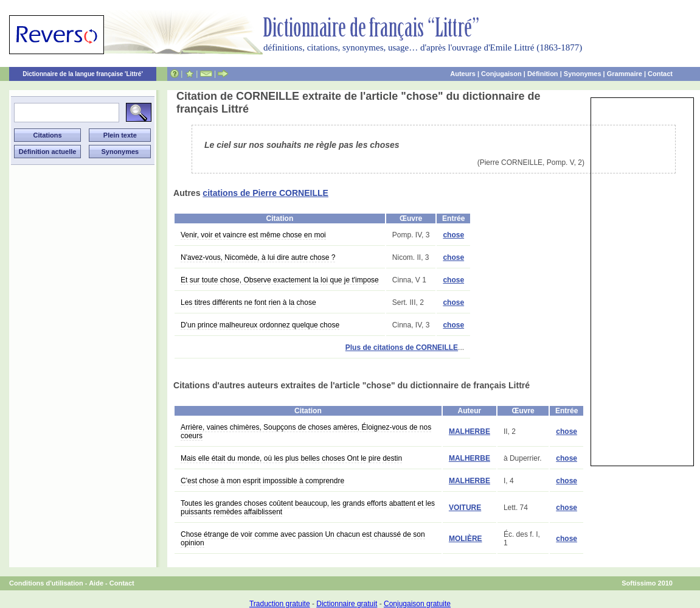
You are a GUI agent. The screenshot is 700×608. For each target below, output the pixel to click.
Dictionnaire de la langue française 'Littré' (83, 74)
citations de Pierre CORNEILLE (265, 193)
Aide (96, 583)
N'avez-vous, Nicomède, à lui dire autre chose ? (258, 257)
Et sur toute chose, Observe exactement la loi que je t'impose (280, 280)
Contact (660, 74)
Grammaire (625, 74)
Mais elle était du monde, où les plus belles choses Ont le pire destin (291, 458)
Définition (543, 74)
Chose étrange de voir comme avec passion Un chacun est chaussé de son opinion (303, 539)
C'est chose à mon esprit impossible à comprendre (262, 481)
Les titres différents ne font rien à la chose (248, 302)
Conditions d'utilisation (46, 583)
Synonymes (583, 74)
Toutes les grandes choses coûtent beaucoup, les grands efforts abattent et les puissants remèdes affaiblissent (308, 508)
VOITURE (465, 508)
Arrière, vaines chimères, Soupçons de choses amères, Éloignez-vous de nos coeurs (306, 432)
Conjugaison (501, 74)
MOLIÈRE (466, 539)
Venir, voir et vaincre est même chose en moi (253, 235)
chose (453, 235)
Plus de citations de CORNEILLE (402, 348)
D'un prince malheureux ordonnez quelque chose (260, 325)
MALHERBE (470, 432)
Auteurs (463, 74)
